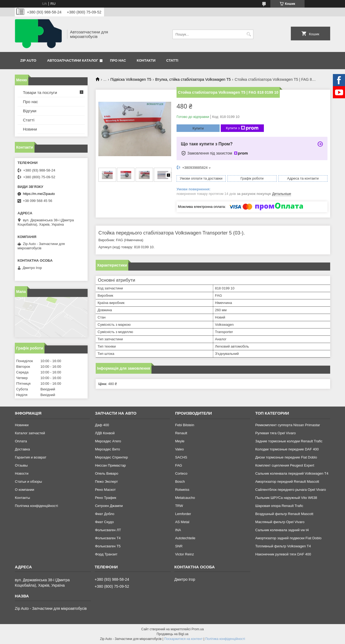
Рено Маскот (105, 490)
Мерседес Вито (107, 449)
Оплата (21, 441)
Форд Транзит (106, 554)
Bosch (180, 482)
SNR (179, 546)
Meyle (180, 441)
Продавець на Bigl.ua (172, 634)
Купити (198, 128)
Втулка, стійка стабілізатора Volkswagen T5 (193, 79)
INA (178, 530)
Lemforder (183, 514)
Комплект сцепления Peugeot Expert (285, 465)
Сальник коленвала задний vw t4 (282, 530)
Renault (181, 433)
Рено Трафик (106, 498)
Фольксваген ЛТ (108, 530)
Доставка (22, 449)
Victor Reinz (185, 554)
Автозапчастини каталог (73, 60)
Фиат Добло (105, 514)
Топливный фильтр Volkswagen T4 (283, 546)
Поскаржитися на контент (183, 639)
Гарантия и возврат (31, 457)
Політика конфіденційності (36, 506)
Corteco (181, 473)
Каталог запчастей (30, 433)
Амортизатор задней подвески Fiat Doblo (288, 538)
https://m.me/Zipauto (39, 194)
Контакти (146, 60)
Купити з (242, 128)
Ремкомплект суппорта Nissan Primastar (288, 425)
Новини (30, 129)
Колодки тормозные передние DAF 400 (287, 449)
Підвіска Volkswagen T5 (131, 79)
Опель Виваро (106, 473)
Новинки (22, 425)
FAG (179, 465)
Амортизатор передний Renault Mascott (287, 482)
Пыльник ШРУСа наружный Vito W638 (286, 498)
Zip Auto (28, 60)
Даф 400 (102, 425)
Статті (172, 60)
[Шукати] (249, 34)
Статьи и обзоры (28, 482)
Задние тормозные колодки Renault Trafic (289, 441)
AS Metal (182, 522)
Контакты (22, 498)
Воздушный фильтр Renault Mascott (284, 514)
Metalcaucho (185, 498)
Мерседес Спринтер (111, 457)
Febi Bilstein (185, 425)
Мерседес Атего (108, 441)
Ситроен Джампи (109, 506)
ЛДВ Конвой (105, 433)
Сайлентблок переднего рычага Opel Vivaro (291, 490)
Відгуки (30, 111)
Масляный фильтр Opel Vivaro (280, 522)
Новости (22, 473)
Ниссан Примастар (110, 465)
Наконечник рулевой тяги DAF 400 (283, 554)
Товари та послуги (40, 92)
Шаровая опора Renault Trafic (279, 506)
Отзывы (21, 465)
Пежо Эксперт (106, 482)
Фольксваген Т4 (108, 538)
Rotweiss (182, 490)
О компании (25, 490)
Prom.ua (198, 629)
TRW (179, 506)
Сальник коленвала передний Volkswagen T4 (292, 473)
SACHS (181, 457)
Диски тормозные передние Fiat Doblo (286, 457)
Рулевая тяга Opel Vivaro (275, 433)
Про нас (118, 60)
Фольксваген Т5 (108, 546)
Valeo (180, 449)
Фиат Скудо (104, 522)
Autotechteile (185, 538)
